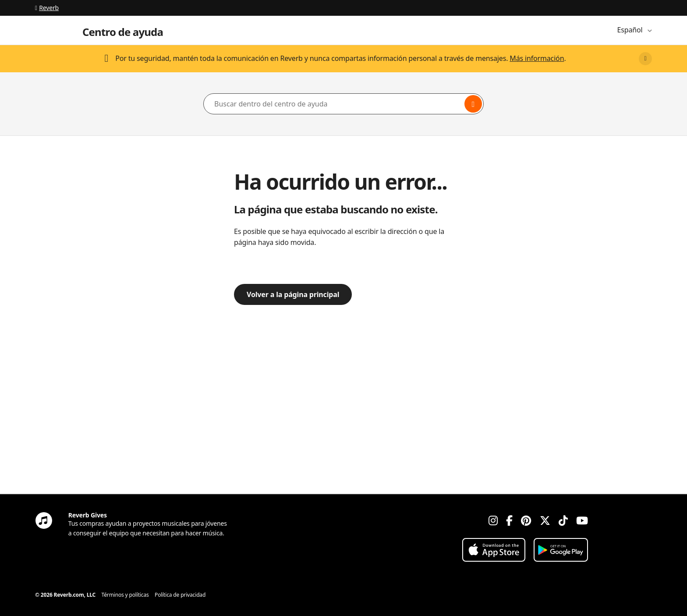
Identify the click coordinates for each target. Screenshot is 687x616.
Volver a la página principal (293, 294)
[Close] (645, 59)
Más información (537, 58)
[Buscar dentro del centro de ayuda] (343, 104)
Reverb (47, 8)
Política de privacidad (180, 595)
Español (631, 30)
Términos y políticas (125, 595)
